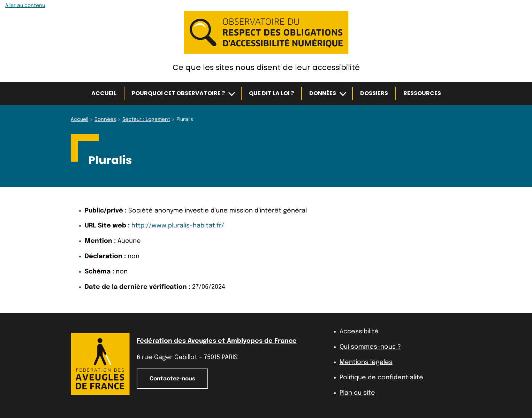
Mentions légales (366, 362)
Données (323, 93)
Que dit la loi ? (271, 93)
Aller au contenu (25, 6)
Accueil (104, 93)
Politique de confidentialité (381, 378)
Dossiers (374, 93)
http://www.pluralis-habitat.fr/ (178, 226)
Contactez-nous (172, 379)
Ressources (422, 93)
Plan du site (357, 393)
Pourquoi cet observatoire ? (178, 93)
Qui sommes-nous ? (370, 347)
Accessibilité (359, 332)
